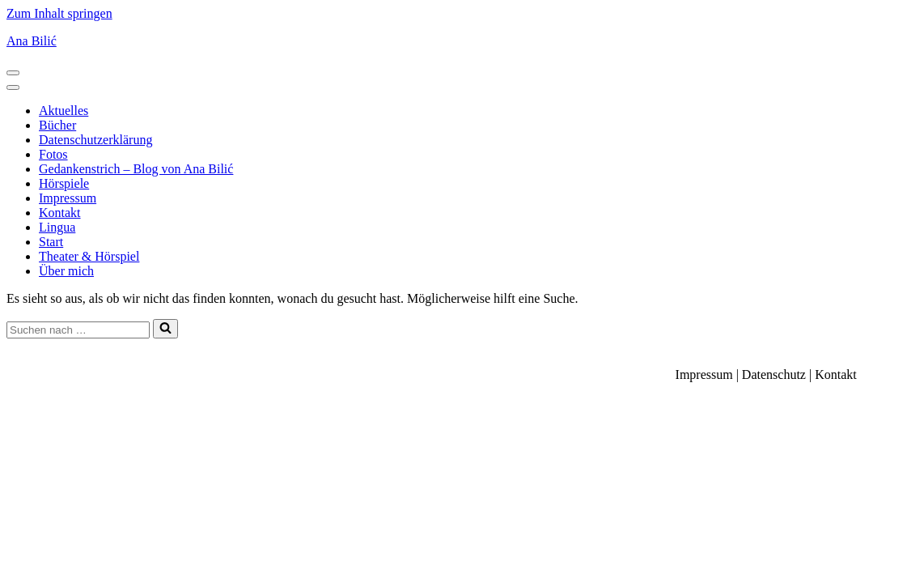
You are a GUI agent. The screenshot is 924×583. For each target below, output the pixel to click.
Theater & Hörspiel (89, 256)
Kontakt (60, 213)
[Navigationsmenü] (13, 73)
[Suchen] (78, 330)
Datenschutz (774, 374)
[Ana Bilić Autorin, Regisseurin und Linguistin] (462, 41)
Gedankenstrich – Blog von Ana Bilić (136, 169)
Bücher (57, 125)
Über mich (66, 271)
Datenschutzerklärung (95, 140)
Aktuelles (64, 111)
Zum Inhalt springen (59, 13)
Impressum (68, 198)
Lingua (57, 227)
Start (51, 242)
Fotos (53, 154)
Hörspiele (64, 183)
